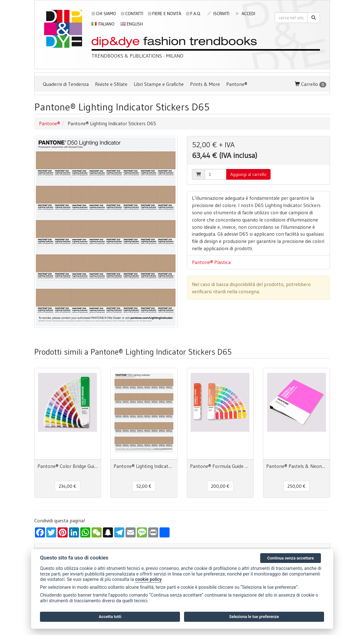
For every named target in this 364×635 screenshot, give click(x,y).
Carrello (311, 84)
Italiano (103, 24)
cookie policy (148, 579)
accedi (245, 14)
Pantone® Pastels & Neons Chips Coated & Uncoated (297, 466)
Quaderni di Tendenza (66, 84)
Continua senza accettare (290, 558)
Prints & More (205, 84)
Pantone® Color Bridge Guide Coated (68, 466)
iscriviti (218, 14)
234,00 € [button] (67, 486)
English (132, 24)
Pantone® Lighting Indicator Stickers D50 (144, 466)
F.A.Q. (193, 14)
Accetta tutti (110, 617)
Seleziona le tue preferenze (254, 617)
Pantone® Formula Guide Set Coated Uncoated (220, 466)
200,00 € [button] (220, 486)
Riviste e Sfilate (111, 84)
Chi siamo (104, 14)
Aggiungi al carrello (248, 174)
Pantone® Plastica (211, 262)
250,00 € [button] (297, 486)
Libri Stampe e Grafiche (159, 84)
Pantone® (237, 84)
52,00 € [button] (144, 486)
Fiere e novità (165, 14)
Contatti (132, 14)
